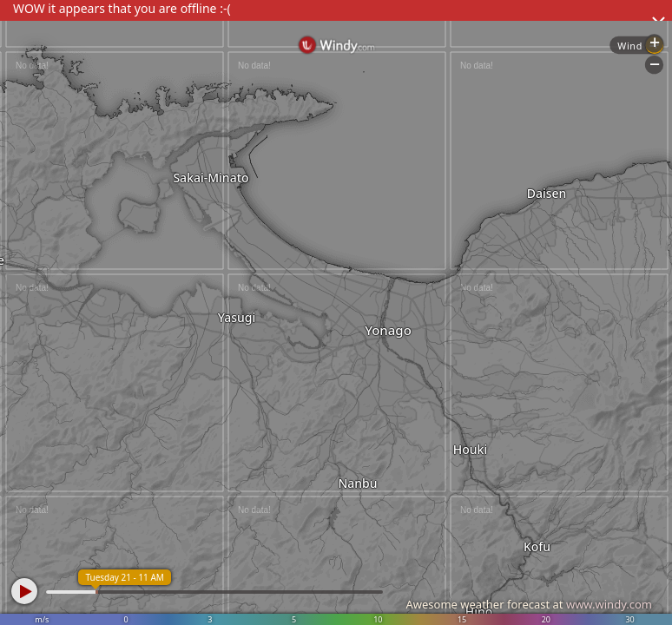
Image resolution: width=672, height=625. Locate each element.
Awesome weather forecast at (529, 604)
